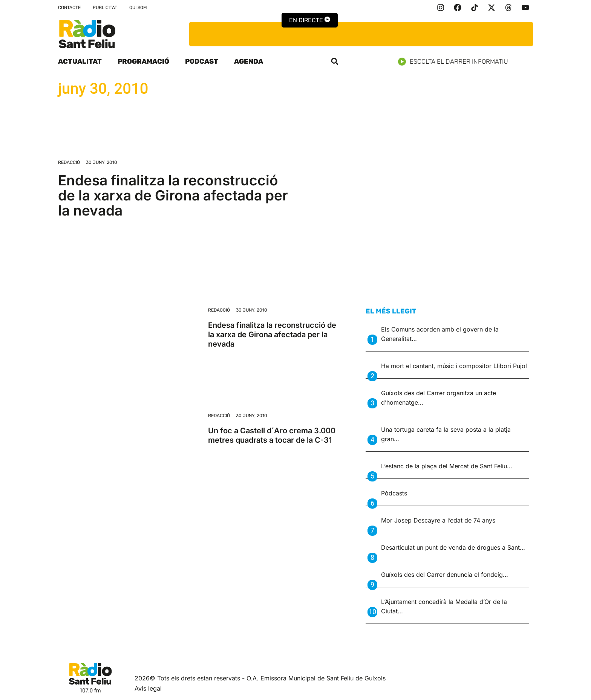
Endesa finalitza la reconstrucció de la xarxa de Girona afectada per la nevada (173, 195)
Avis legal (148, 688)
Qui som (138, 8)
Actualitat (80, 61)
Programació (143, 61)
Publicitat (105, 8)
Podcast (202, 61)
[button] (335, 61)
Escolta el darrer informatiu (456, 62)
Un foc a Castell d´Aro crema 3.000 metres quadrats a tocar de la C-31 (272, 435)
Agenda (249, 61)
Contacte (69, 8)
